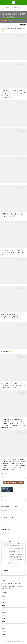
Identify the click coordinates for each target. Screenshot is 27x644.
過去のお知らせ (6, 589)
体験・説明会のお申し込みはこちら (13, 482)
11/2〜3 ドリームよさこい (7, 518)
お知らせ (20, 586)
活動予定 (19, 7)
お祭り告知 (17, 584)
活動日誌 (4, 20)
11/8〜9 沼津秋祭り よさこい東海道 (10, 506)
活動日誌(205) (4, 474)
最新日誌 (5, 586)
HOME (8, 7)
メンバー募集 (13, 7)
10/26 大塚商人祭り (6, 529)
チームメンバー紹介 (7, 584)
